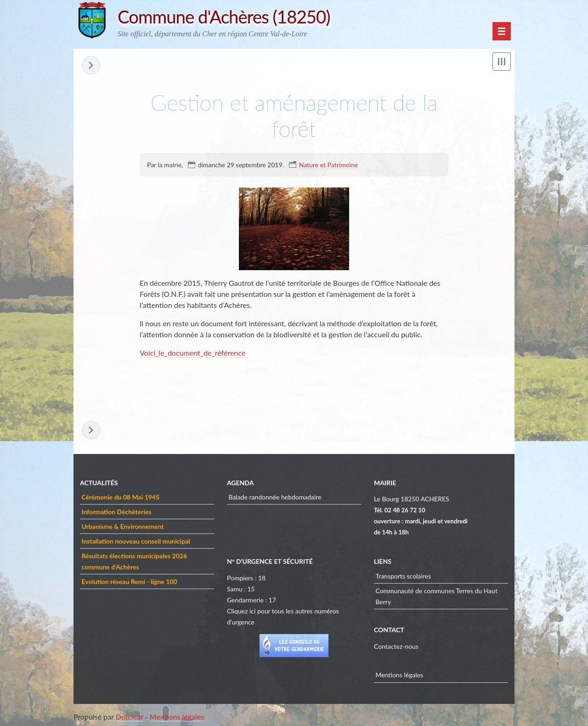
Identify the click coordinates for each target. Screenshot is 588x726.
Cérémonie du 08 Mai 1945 (120, 497)
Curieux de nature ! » (91, 65)
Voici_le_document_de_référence (192, 353)
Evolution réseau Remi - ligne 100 (129, 581)
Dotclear (130, 717)
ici (252, 611)
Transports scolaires (403, 576)
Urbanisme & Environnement (122, 526)
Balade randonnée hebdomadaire (275, 497)
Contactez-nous (396, 646)
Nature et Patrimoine (328, 165)
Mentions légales (399, 675)
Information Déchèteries (116, 512)
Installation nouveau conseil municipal (136, 541)
